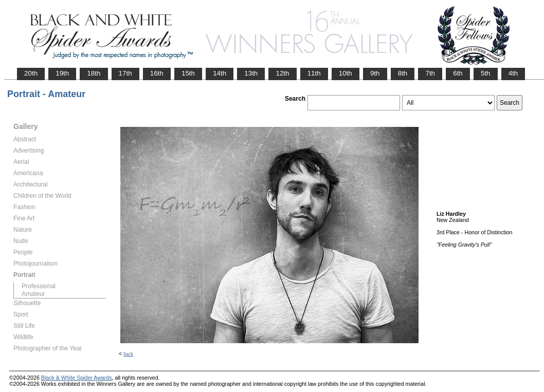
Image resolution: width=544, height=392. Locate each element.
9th (375, 73)
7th (430, 73)
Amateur (33, 294)
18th (94, 73)
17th (125, 73)
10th (346, 73)
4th (513, 73)
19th (62, 73)
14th (220, 73)
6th (458, 73)
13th (251, 73)
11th (314, 73)
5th (486, 73)
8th (403, 73)
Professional (39, 286)
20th (31, 73)
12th (282, 73)
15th (188, 73)
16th (157, 73)
